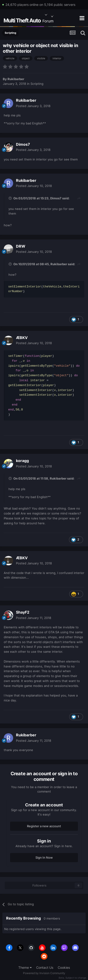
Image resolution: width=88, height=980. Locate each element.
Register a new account (44, 826)
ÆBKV (22, 338)
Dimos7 (23, 144)
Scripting (37, 84)
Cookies (64, 967)
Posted (33, 106)
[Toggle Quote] (11, 198)
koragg (22, 461)
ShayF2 (23, 612)
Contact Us (45, 967)
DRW (21, 246)
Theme (25, 967)
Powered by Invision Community (44, 973)
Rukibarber (16, 79)
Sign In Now (44, 857)
